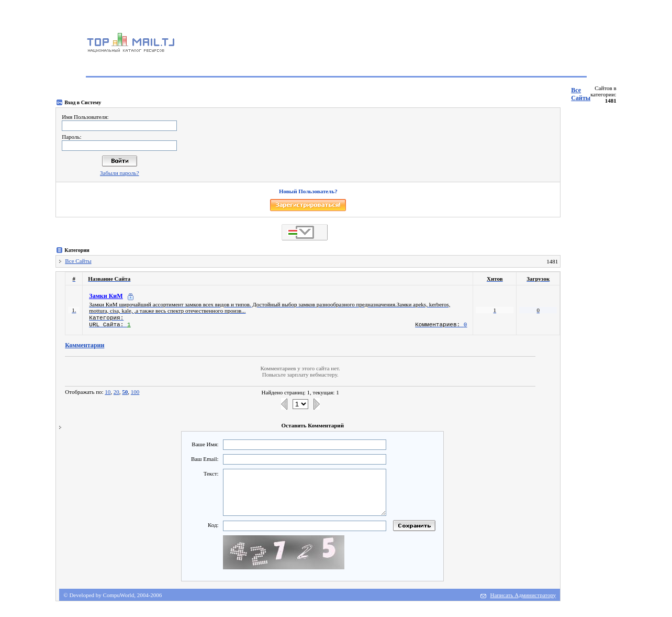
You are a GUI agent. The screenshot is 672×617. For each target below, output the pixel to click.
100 (135, 392)
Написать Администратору (523, 595)
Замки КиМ (106, 296)
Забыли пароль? (120, 173)
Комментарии (85, 345)
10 (108, 392)
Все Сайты (581, 94)
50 (125, 392)
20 (116, 392)
